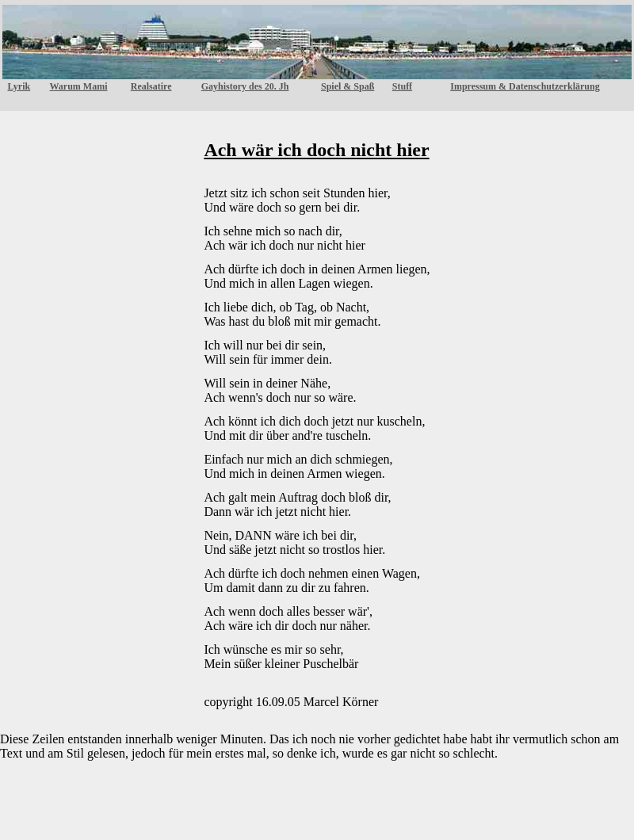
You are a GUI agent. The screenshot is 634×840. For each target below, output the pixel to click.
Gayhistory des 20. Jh (245, 86)
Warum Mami (79, 86)
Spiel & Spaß (348, 86)
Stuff (402, 86)
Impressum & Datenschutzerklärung (525, 86)
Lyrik (19, 86)
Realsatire (151, 86)
